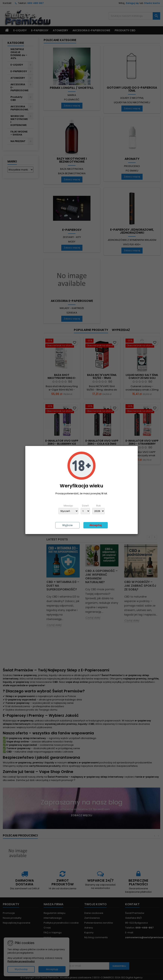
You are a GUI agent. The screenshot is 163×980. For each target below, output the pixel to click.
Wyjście (67, 525)
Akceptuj (96, 525)
